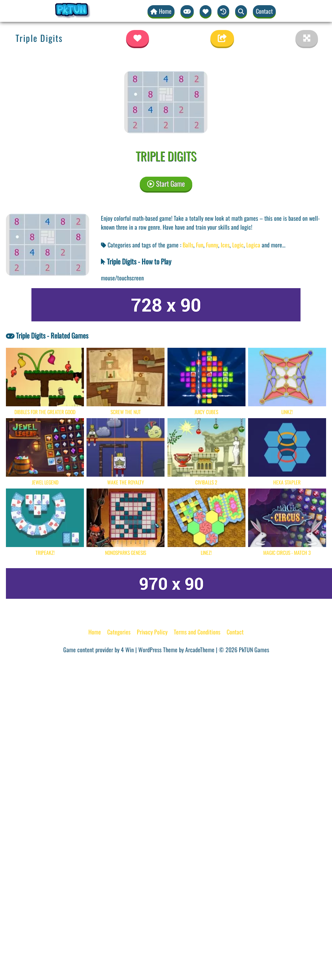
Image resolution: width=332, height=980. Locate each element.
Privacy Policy (152, 632)
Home (95, 632)
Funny (212, 245)
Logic (238, 245)
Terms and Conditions (197, 632)
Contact (264, 11)
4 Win (127, 650)
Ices (225, 245)
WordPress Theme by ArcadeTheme (176, 650)
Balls (188, 245)
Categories (119, 632)
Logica (253, 245)
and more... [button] (274, 245)
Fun (200, 245)
